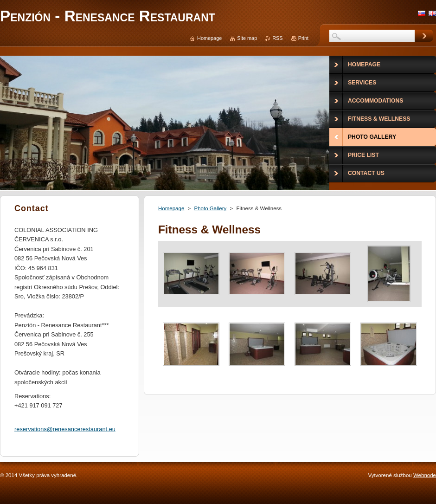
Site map (247, 38)
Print (303, 38)
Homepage (171, 208)
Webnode (425, 475)
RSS (277, 38)
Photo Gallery (210, 208)
